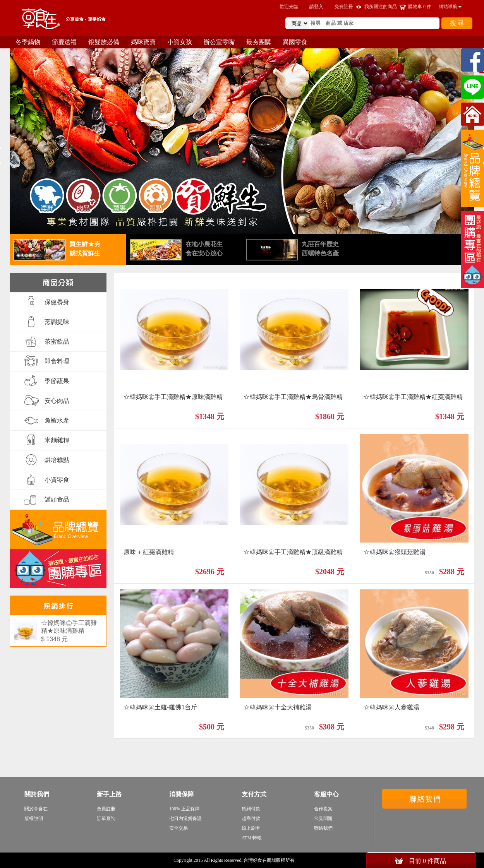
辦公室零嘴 (219, 42)
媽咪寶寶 (143, 42)
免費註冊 (344, 7)
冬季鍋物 (28, 42)
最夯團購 (259, 42)
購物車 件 (420, 7)
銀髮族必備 (104, 42)
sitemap (303, 860)
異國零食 (295, 42)
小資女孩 (180, 42)
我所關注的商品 (381, 7)
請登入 (316, 7)
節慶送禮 (64, 42)
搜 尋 (457, 23)
